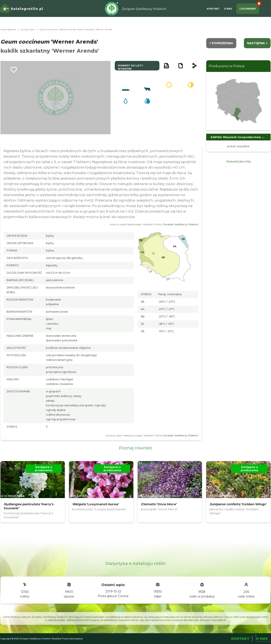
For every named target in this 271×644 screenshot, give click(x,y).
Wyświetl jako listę (239, 161)
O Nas (228, 9)
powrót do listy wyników (131, 67)
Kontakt (213, 9)
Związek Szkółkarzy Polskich (181, 224)
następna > (257, 43)
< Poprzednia (221, 43)
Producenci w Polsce (227, 66)
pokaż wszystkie (238, 146)
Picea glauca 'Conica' (113, 596)
